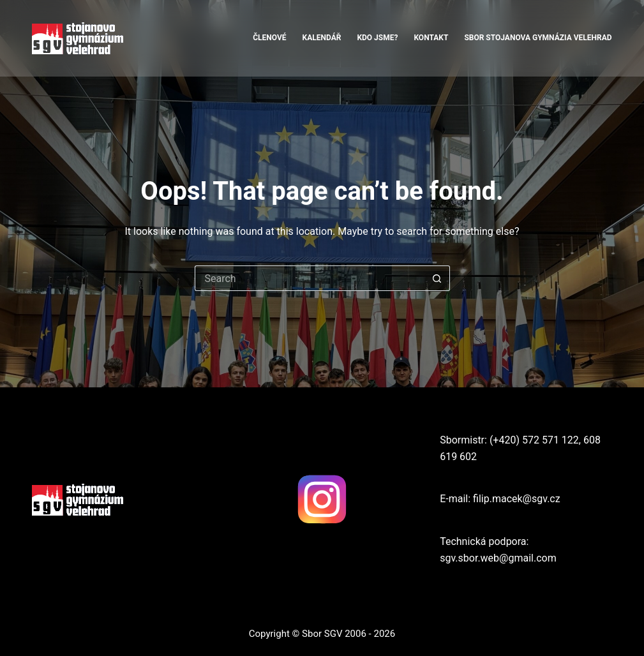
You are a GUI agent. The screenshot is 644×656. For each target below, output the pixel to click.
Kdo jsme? (377, 38)
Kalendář (322, 38)
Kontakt (431, 38)
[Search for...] (310, 278)
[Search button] (437, 278)
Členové (269, 38)
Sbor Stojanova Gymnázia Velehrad (538, 38)
